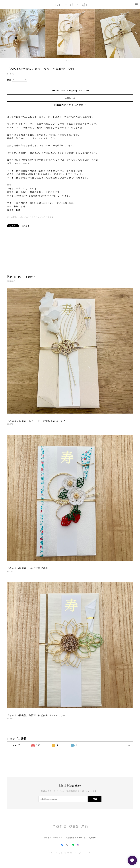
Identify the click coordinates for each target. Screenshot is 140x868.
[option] (70, 34)
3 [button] (70, 61)
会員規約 (92, 838)
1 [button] (66, 61)
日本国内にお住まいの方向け (70, 105)
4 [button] (72, 61)
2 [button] (68, 61)
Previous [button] (5, 34)
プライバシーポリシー (53, 838)
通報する (26, 226)
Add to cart (70, 98)
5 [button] (74, 61)
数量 (9, 80)
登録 (95, 799)
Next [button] (135, 34)
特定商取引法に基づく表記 (77, 838)
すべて (17, 745)
